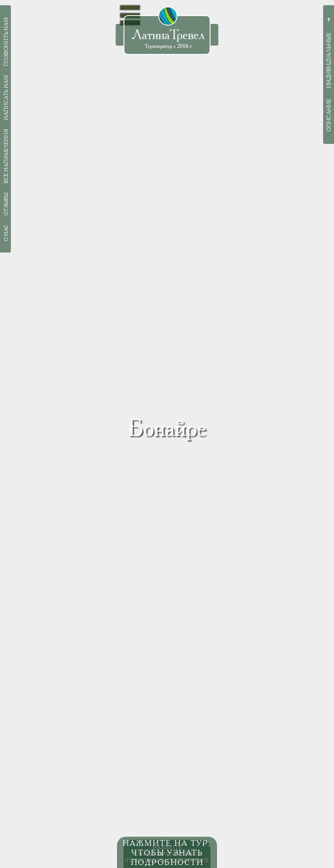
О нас (6, 233)
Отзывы (6, 204)
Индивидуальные (329, 60)
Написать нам (6, 98)
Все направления (6, 156)
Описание (329, 115)
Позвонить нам (6, 42)
